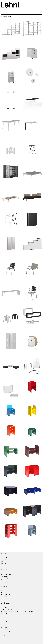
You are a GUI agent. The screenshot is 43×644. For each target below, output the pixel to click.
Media (3, 561)
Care (3, 580)
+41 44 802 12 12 (8, 630)
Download (4, 563)
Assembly (4, 578)
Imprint (4, 607)
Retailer (4, 558)
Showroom (4, 576)
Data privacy (6, 609)
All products (6, 574)
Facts (3, 591)
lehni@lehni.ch (7, 632)
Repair (4, 559)
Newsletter (5, 595)
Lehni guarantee (8, 615)
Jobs (3, 593)
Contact (4, 596)
